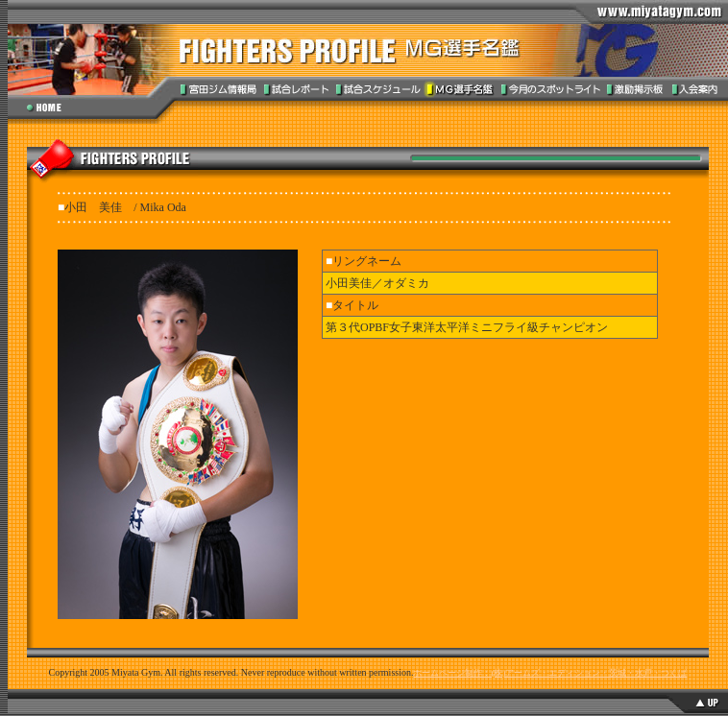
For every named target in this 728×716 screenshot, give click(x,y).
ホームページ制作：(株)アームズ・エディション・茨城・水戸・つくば (550, 673)
